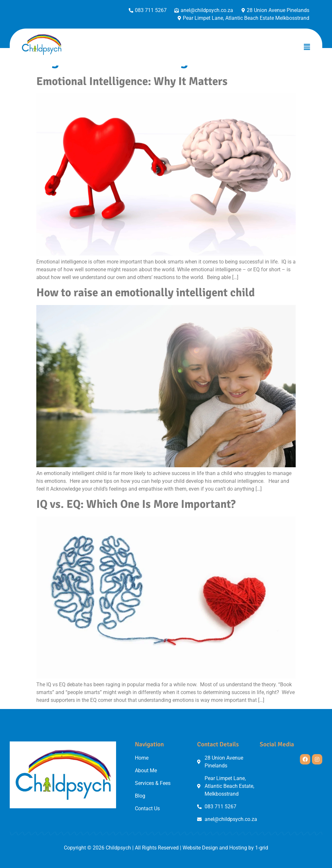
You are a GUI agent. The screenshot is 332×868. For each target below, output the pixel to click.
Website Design (200, 848)
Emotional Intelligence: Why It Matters (132, 81)
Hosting (238, 848)
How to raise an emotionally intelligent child (146, 293)
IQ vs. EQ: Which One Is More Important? (136, 504)
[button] (307, 47)
